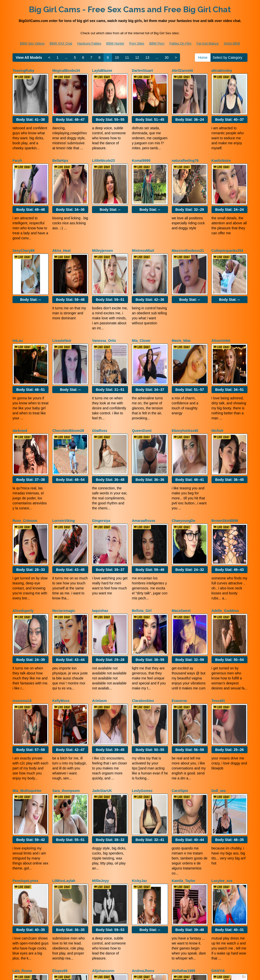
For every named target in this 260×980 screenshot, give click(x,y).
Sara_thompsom (66, 681)
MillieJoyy (100, 757)
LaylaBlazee (102, 71)
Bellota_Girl (142, 528)
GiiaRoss (100, 376)
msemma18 (22, 604)
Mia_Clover (141, 299)
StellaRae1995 (183, 833)
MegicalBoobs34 (66, 71)
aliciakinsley (222, 71)
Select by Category (229, 58)
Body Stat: (30, 106)
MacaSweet (181, 528)
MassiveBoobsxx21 (188, 223)
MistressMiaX (143, 223)
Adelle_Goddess (225, 528)
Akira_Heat (61, 223)
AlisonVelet (221, 299)
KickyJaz (139, 757)
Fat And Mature (208, 43)
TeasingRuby (23, 71)
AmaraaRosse (143, 452)
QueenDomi (142, 376)
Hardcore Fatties (89, 43)
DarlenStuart (142, 71)
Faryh (17, 147)
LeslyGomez (142, 681)
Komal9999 (141, 147)
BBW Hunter (115, 43)
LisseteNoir (62, 299)
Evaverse (179, 604)
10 (117, 58)
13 (147, 58)
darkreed (20, 376)
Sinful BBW (232, 43)
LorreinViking (63, 452)
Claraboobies (143, 604)
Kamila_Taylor (184, 757)
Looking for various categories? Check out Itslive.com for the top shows (130, 936)
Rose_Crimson (25, 452)
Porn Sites (137, 43)
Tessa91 (218, 604)
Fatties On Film (180, 43)
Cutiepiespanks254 (227, 223)
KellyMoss (61, 604)
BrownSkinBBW (225, 452)
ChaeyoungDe (183, 452)
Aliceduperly (23, 528)
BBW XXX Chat (61, 43)
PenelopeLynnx (25, 757)
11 (127, 58)
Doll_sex (219, 681)
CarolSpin (180, 681)
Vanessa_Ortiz (104, 299)
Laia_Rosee (22, 833)
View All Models (29, 58)
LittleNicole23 (103, 147)
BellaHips (60, 147)
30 (167, 58)
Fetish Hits (168, 973)
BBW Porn (157, 43)
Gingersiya (101, 452)
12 (137, 58)
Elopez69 (60, 833)
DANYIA (218, 833)
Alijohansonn (103, 833)
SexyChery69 (23, 223)
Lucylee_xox (222, 757)
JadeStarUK (102, 681)
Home (203, 58)
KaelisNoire (221, 147)
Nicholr (217, 376)
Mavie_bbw (181, 299)
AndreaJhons (143, 833)
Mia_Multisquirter (27, 681)
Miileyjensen (102, 223)
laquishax (100, 528)
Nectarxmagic (64, 528)
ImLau (18, 299)
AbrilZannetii (182, 71)
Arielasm (99, 604)
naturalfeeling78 (185, 147)
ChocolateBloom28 (68, 376)
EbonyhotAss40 (185, 376)
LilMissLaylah (64, 757)
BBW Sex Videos (32, 43)
